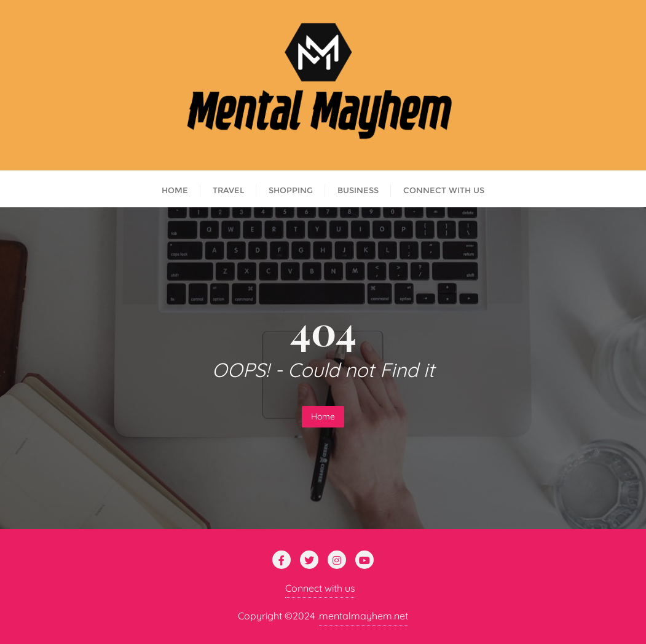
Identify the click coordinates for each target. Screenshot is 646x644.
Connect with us (320, 588)
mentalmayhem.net (364, 616)
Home (323, 416)
